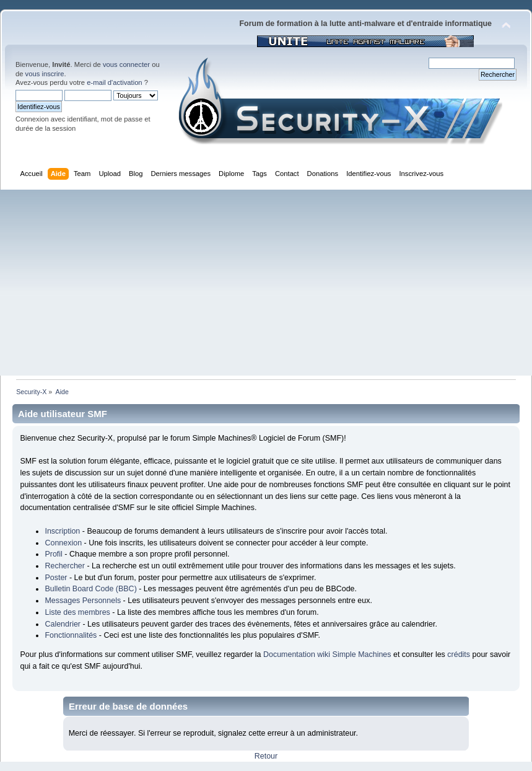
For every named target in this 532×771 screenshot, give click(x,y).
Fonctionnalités (71, 635)
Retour (266, 756)
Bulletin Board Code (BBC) (90, 589)
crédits (459, 654)
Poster (56, 578)
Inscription (62, 531)
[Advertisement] (266, 283)
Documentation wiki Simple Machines (327, 654)
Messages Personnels (83, 601)
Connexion (63, 543)
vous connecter (126, 64)
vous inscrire (45, 74)
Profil (53, 554)
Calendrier (63, 624)
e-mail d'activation (114, 82)
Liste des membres (77, 612)
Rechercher (64, 566)
